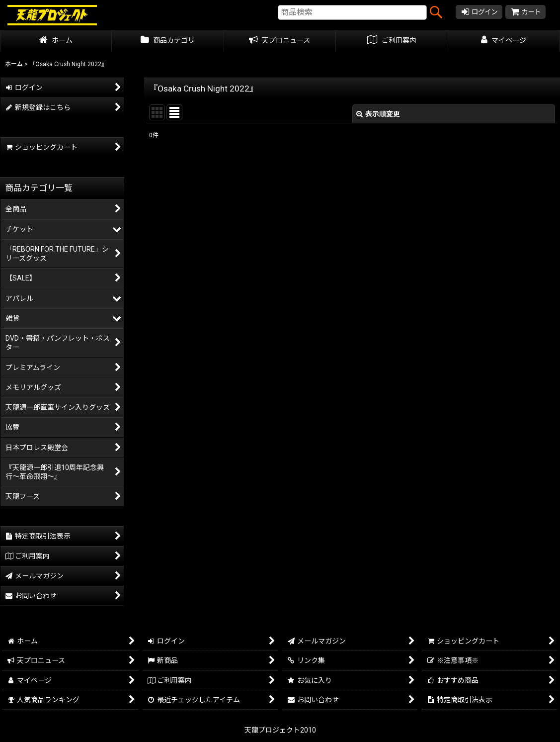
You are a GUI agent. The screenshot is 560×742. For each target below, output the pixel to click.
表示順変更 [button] (378, 114)
